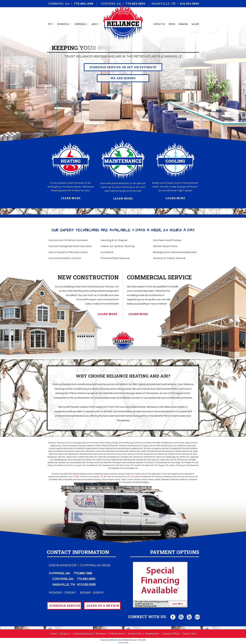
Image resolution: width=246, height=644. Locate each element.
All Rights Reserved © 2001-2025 (134, 640)
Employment (152, 634)
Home (53, 634)
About (95, 24)
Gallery (195, 24)
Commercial (80, 24)
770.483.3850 (135, 4)
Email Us (65, 634)
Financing (183, 24)
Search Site (189, 634)
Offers (172, 24)
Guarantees (135, 634)
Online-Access (116, 640)
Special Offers (171, 634)
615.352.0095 (189, 4)
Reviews (101, 634)
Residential (63, 24)
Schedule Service (83, 634)
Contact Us (159, 24)
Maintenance (117, 634)
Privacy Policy (123, 643)
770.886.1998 (84, 4)
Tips (50, 24)
